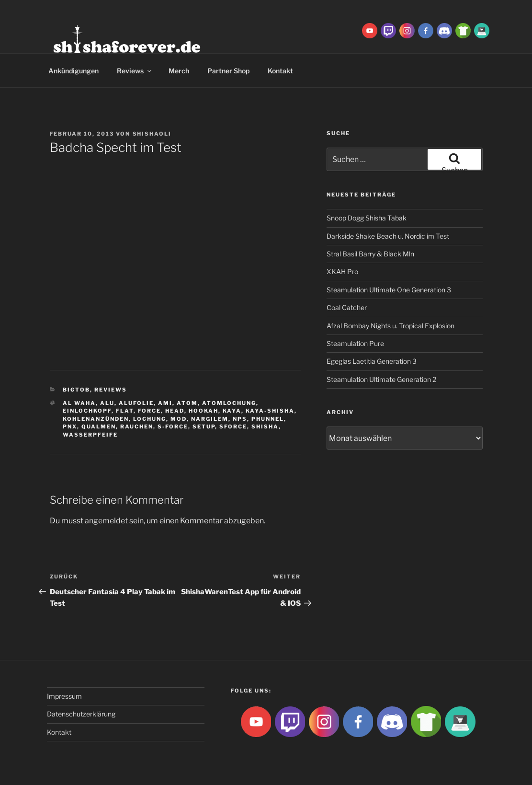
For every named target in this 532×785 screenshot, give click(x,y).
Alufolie (136, 403)
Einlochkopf (87, 411)
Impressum (64, 696)
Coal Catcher (347, 307)
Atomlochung (229, 403)
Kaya (232, 411)
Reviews (135, 71)
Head (175, 411)
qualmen (99, 427)
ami (165, 403)
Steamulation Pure (355, 343)
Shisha (265, 427)
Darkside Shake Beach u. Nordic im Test (388, 236)
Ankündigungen (74, 71)
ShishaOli (152, 134)
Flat (125, 411)
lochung (150, 419)
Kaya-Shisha (270, 411)
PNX (70, 427)
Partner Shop (228, 71)
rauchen (137, 427)
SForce (233, 427)
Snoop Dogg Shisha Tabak (367, 218)
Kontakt (280, 71)
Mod (179, 419)
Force (149, 411)
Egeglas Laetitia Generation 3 (372, 361)
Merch (179, 71)
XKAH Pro (342, 271)
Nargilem (210, 419)
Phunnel (268, 419)
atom (187, 403)
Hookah (204, 411)
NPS (240, 419)
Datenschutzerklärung (81, 714)
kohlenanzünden (96, 419)
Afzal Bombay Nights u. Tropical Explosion (391, 326)
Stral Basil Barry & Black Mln (370, 254)
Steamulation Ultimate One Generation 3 (389, 290)
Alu (107, 403)
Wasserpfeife (90, 435)
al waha (79, 403)
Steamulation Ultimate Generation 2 (381, 379)
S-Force (173, 427)
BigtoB (76, 390)
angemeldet (106, 521)
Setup (204, 427)
